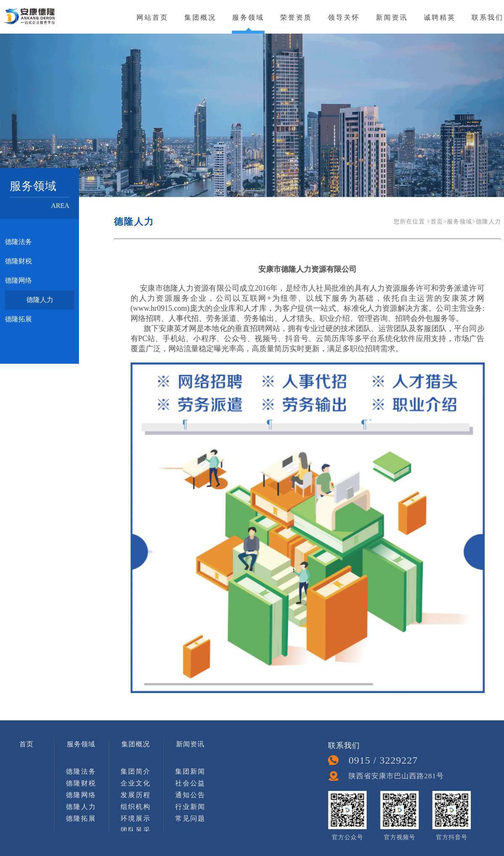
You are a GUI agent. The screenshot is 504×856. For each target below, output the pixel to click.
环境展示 (136, 818)
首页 (26, 744)
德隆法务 (18, 242)
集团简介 (136, 771)
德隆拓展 (18, 319)
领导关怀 (344, 17)
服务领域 (248, 17)
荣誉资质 (296, 17)
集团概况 (200, 17)
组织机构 (136, 807)
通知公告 (190, 795)
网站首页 (152, 17)
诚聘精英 (440, 17)
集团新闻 (190, 771)
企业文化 (136, 783)
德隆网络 (18, 280)
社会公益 (190, 783)
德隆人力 (40, 300)
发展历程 (136, 795)
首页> (439, 222)
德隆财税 (18, 261)
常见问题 (190, 818)
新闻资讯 (392, 17)
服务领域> (461, 222)
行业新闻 (190, 807)
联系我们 (488, 17)
